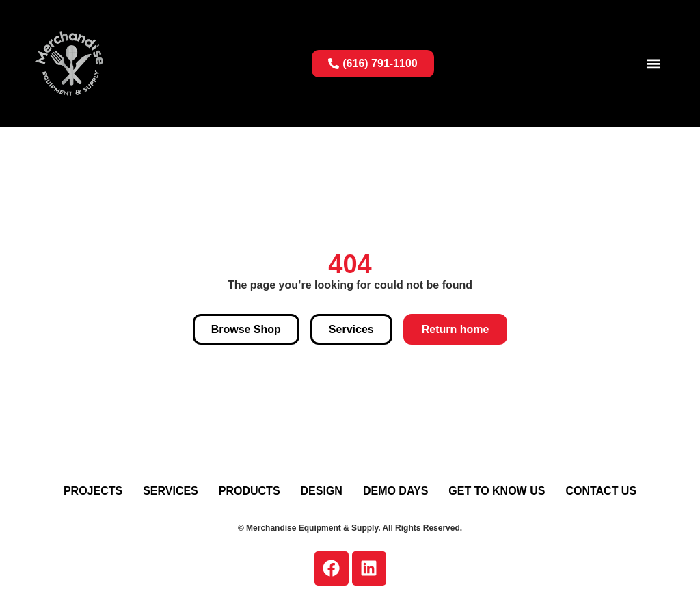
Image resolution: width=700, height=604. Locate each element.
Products (250, 491)
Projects (93, 491)
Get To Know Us (497, 491)
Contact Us (601, 491)
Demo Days (395, 491)
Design (322, 491)
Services (171, 491)
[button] (654, 63)
